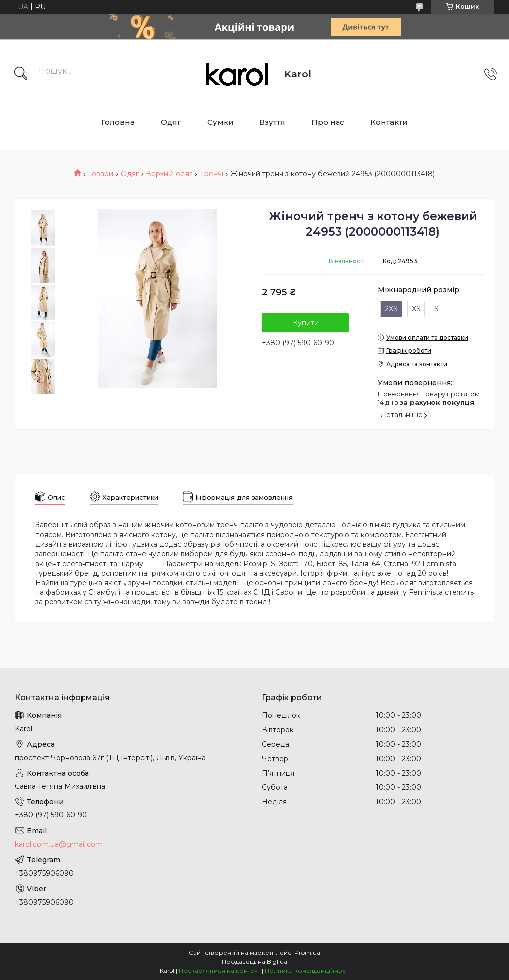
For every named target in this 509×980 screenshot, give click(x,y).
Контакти (389, 122)
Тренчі (212, 174)
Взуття (272, 122)
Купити (306, 323)
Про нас (328, 122)
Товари (101, 174)
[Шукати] (21, 74)
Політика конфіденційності (307, 970)
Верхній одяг (169, 174)
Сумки (220, 122)
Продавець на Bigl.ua (254, 961)
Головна (118, 122)
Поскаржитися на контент (220, 970)
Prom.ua (307, 952)
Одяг (171, 122)
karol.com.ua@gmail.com (59, 844)
